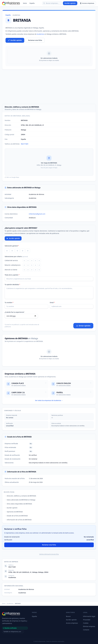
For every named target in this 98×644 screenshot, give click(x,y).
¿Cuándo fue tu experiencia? (14, 312)
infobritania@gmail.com (37, 214)
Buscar (68, 616)
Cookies (86, 623)
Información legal (89, 616)
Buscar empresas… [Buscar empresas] (51, 3)
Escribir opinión (70, 3)
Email (52, 302)
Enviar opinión (83, 326)
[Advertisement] (49, 87)
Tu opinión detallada (12, 284)
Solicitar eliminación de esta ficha (49, 554)
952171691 (25, 144)
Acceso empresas (87, 3)
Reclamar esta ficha (35, 40)
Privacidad (87, 620)
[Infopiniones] (11, 3)
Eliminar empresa (89, 626)
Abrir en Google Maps (12, 177)
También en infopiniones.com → (13, 632)
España (32, 3)
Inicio (25, 3)
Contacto (86, 630)
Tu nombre (9, 302)
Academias (16, 15)
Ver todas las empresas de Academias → (49, 400)
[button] (49, 162)
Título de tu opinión (12, 275)
